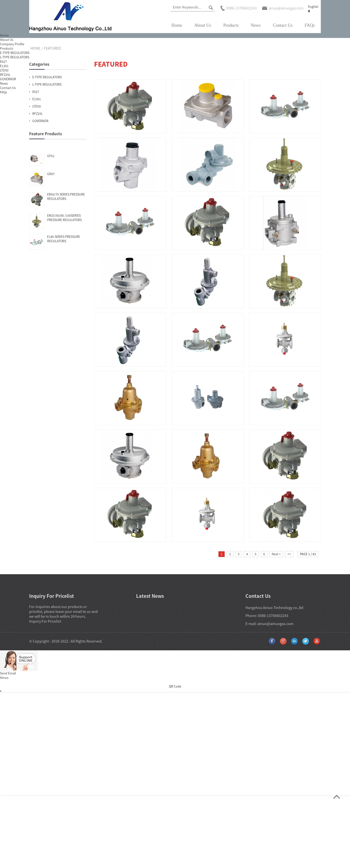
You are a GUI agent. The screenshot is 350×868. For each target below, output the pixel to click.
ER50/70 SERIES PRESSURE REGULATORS (66, 197)
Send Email (8, 673)
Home (177, 25)
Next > (276, 554)
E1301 (37, 99)
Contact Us (283, 25)
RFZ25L (38, 114)
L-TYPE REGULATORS (47, 84)
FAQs (310, 25)
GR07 (51, 174)
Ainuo (4, 678)
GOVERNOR (40, 121)
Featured (52, 48)
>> (289, 554)
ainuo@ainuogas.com (275, 624)
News (256, 25)
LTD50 (37, 106)
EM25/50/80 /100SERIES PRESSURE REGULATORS (64, 218)
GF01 (51, 156)
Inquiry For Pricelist (45, 621)
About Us (203, 25)
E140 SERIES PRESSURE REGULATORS (64, 239)
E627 (36, 92)
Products (231, 25)
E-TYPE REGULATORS (47, 77)
